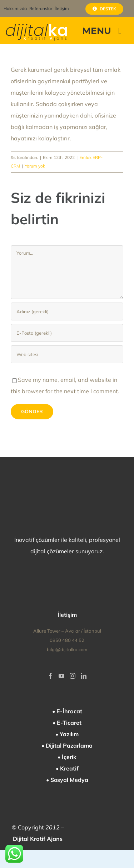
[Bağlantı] (67, 354)
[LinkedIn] (84, 676)
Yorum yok (35, 166)
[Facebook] (50, 676)
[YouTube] (61, 676)
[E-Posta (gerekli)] (67, 333)
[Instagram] (73, 676)
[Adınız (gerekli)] (67, 311)
